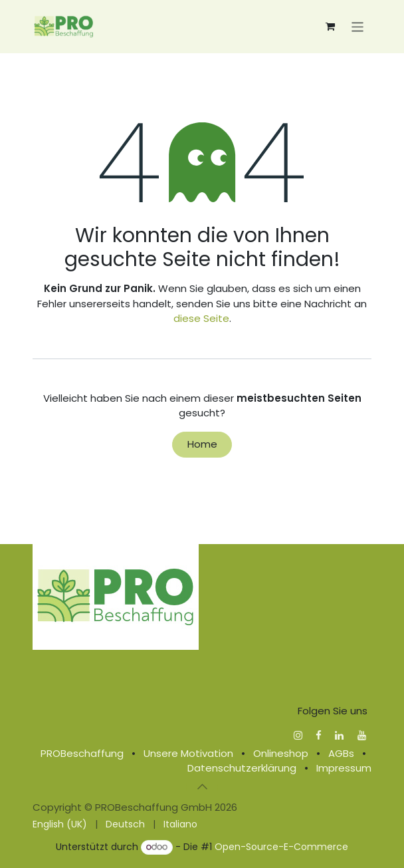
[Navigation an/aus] (358, 26)
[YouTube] (362, 735)
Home (202, 444)
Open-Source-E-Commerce (281, 847)
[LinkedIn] (339, 735)
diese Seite (201, 318)
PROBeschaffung (82, 753)
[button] (202, 787)
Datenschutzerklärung (242, 768)
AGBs (341, 753)
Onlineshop (281, 753)
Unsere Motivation (188, 753)
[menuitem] (60, 824)
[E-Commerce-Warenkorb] (330, 27)
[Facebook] (319, 735)
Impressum (344, 768)
